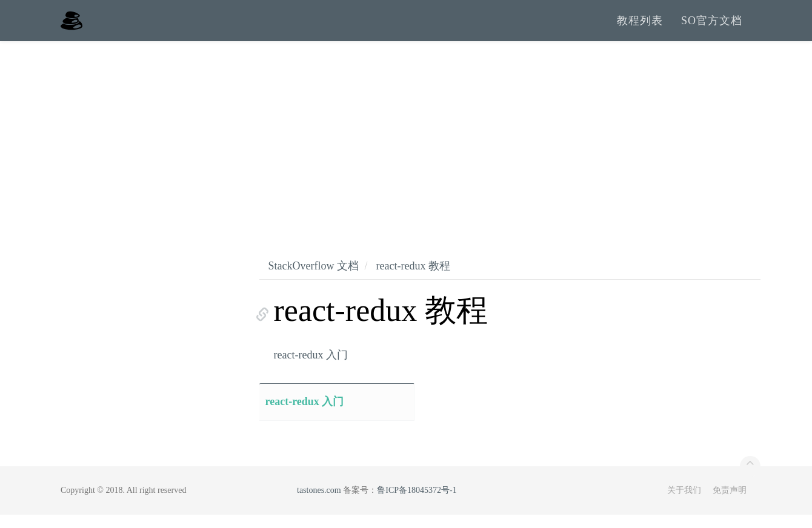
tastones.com (319, 503)
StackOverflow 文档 (314, 279)
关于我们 (684, 503)
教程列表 (640, 27)
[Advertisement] (406, 145)
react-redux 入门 (311, 368)
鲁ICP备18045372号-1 (417, 503)
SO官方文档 (712, 27)
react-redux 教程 (413, 279)
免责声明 (730, 503)
